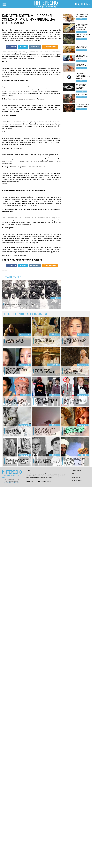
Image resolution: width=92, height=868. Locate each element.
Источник (4, 651)
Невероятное (77, 858)
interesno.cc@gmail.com (12, 864)
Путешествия (77, 862)
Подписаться (82, 4)
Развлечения (76, 852)
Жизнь (74, 855)
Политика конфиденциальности (38, 862)
